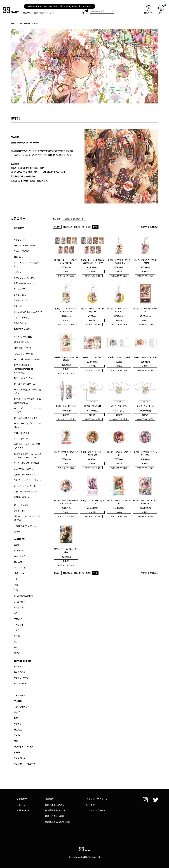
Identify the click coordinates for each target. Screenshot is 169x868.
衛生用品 (18, 729)
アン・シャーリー (21, 439)
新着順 (88, 227)
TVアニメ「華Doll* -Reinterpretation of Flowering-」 (23, 369)
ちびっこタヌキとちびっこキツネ (28, 312)
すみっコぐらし (20, 295)
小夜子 (17, 585)
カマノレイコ (19, 568)
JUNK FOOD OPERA (23, 596)
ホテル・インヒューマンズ (25, 491)
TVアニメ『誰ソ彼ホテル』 (25, 384)
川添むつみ (19, 573)
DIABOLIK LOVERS (23, 348)
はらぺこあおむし (22, 317)
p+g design (19, 511)
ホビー (17, 741)
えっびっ (17, 272)
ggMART (15, 23)
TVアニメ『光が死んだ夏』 (25, 418)
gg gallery (28, 23)
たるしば (18, 306)
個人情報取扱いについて (57, 796)
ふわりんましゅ (20, 323)
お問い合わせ (23, 796)
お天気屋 (18, 562)
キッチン (18, 724)
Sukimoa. (18, 666)
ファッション (19, 695)
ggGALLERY (20, 539)
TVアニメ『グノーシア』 (24, 378)
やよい (17, 647)
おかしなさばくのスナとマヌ (26, 278)
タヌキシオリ (19, 607)
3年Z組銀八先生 (21, 342)
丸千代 (17, 636)
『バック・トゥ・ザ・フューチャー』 (27, 480)
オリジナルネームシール (25, 764)
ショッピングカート (96, 796)
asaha (16, 545)
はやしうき (18, 625)
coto (16, 579)
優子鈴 (17, 653)
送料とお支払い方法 (55, 801)
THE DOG (18, 257)
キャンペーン (20, 758)
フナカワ (17, 630)
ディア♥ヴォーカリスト (24, 469)
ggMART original (22, 661)
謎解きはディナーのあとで (26, 474)
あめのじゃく (19, 556)
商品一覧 (27, 13)
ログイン (90, 790)
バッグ (17, 712)
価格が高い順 (79, 227)
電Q (16, 613)
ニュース (21, 790)
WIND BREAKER (21, 433)
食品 (16, 718)
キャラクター (20, 240)
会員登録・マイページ (97, 784)
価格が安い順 (67, 227)
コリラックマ (19, 289)
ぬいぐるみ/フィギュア (24, 747)
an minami (19, 550)
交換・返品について (55, 790)
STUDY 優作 (20, 602)
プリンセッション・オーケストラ (27, 486)
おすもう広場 (20, 672)
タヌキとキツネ (20, 300)
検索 (113, 11)
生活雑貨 (18, 701)
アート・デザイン (21, 505)
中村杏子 (18, 619)
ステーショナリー (21, 707)
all (21, 23)
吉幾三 (17, 531)
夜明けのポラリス (22, 497)
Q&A (52, 13)
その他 (17, 752)
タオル (17, 735)
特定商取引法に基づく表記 (58, 807)
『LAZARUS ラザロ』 (23, 354)
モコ (16, 642)
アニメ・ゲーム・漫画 (23, 336)
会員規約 (49, 784)
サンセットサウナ (21, 678)
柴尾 (16, 590)
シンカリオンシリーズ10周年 (27, 463)
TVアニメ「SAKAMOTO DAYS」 (28, 359)
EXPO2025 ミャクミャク (24, 245)
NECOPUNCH (20, 683)
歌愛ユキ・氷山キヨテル (24, 283)
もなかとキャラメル (22, 329)
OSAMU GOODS (21, 251)
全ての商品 (19, 228)
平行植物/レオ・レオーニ (25, 526)
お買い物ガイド (40, 13)
